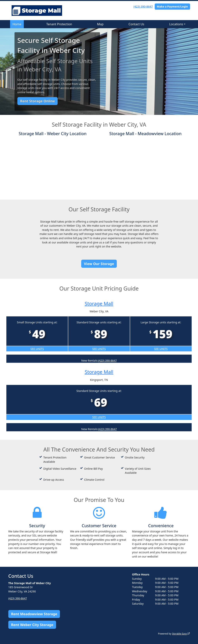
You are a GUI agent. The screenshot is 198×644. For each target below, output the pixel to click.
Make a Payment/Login (172, 6)
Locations (176, 24)
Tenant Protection (59, 24)
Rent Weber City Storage (32, 625)
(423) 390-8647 (143, 6)
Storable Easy (181, 634)
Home (17, 24)
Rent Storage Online (38, 101)
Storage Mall (99, 303)
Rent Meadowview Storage (34, 614)
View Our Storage (99, 264)
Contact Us (136, 24)
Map (100, 24)
